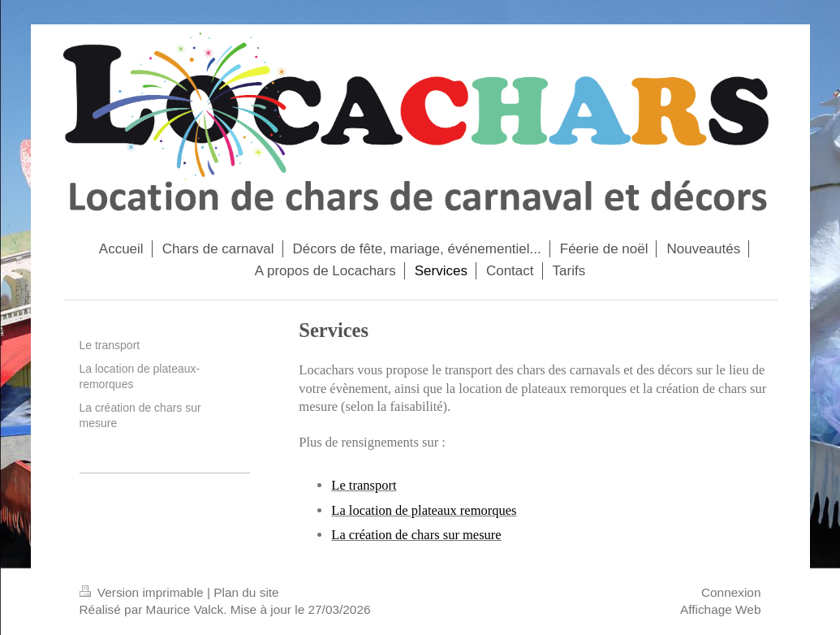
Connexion (731, 592)
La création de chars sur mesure (416, 535)
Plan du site (246, 592)
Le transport (364, 485)
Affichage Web (721, 609)
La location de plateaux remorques (424, 510)
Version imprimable (143, 592)
